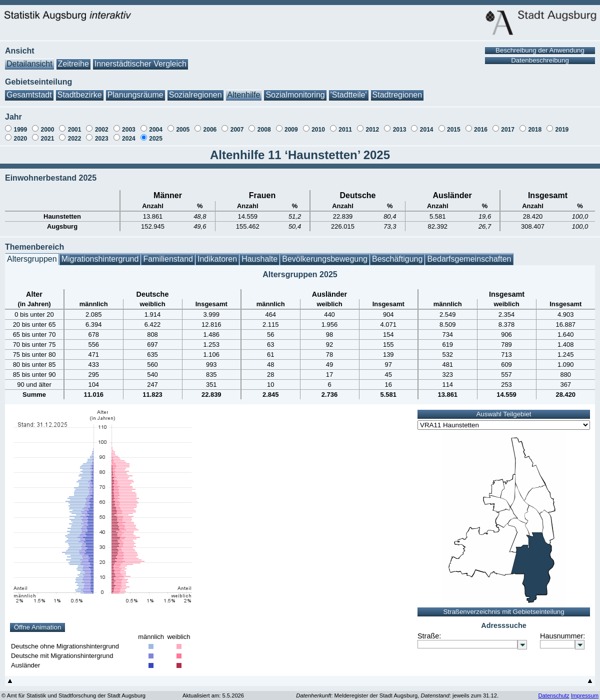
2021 (48, 134)
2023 (102, 134)
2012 (372, 125)
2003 (129, 125)
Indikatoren (217, 254)
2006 (210, 125)
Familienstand (168, 254)
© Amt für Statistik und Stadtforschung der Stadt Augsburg (73, 690)
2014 (427, 125)
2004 (156, 125)
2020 (20, 134)
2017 (508, 125)
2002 (102, 125)
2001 (75, 125)
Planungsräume (135, 90)
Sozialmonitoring (295, 90)
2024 (129, 134)
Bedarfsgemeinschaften (469, 254)
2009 (291, 125)
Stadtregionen (397, 90)
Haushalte (259, 254)
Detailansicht (29, 59)
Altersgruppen (32, 254)
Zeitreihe (73, 59)
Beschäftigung (397, 254)
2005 (183, 125)
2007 (237, 125)
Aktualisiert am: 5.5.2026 (213, 690)
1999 (20, 125)
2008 (264, 125)
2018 (535, 125)
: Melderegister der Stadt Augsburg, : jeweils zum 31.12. (397, 690)
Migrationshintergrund (100, 254)
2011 (345, 125)
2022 (75, 134)
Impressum (585, 690)
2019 (562, 125)
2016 (481, 125)
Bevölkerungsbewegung (325, 254)
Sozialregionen (195, 90)
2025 (156, 134)
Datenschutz (553, 690)
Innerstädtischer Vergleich (140, 59)
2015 (454, 125)
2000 (48, 125)
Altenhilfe (244, 90)
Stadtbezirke (80, 90)
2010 (318, 125)
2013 (400, 125)
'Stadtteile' (349, 90)
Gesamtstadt (29, 90)
